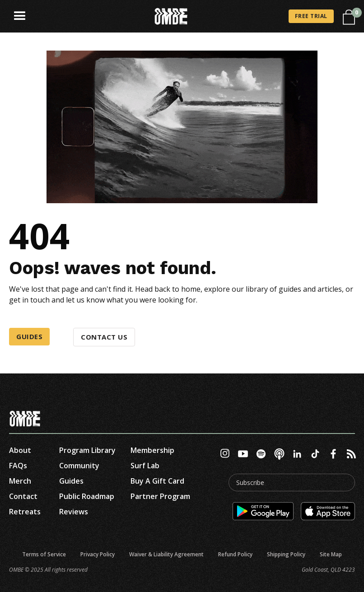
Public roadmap (87, 496)
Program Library (87, 450)
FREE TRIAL (311, 16)
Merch (20, 481)
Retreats (25, 512)
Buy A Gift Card (157, 481)
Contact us (104, 337)
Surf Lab (145, 466)
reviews (74, 512)
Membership (152, 450)
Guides (29, 336)
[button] (20, 16)
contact (23, 496)
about (20, 450)
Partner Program (160, 496)
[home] (171, 16)
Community (79, 466)
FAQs (18, 466)
